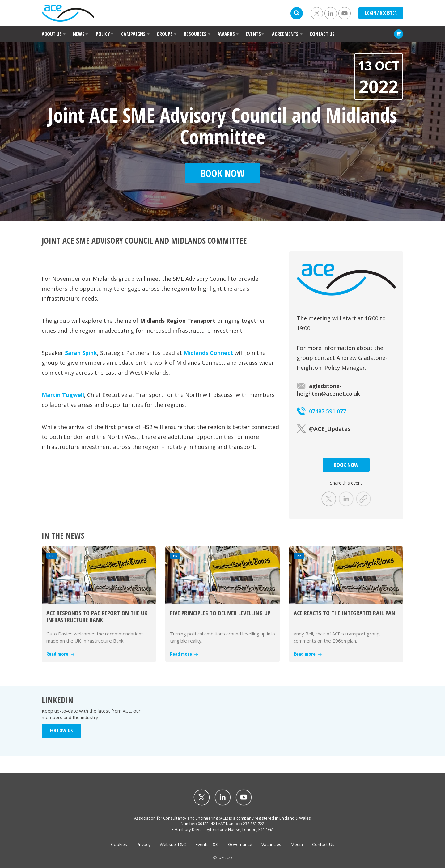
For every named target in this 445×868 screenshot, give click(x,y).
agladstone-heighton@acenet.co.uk (328, 390)
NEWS (79, 34)
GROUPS (165, 34)
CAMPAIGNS (133, 34)
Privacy (143, 844)
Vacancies (271, 844)
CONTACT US (322, 34)
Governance (240, 844)
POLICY (103, 34)
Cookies (119, 844)
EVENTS (253, 34)
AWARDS (226, 34)
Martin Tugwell (63, 395)
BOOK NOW (346, 465)
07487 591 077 (321, 411)
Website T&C (173, 844)
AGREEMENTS (285, 34)
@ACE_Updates (324, 429)
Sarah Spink (81, 353)
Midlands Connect (208, 353)
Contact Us (323, 844)
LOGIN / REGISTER (381, 13)
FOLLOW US (61, 731)
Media (297, 844)
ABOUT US (52, 34)
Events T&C (207, 844)
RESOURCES (195, 34)
